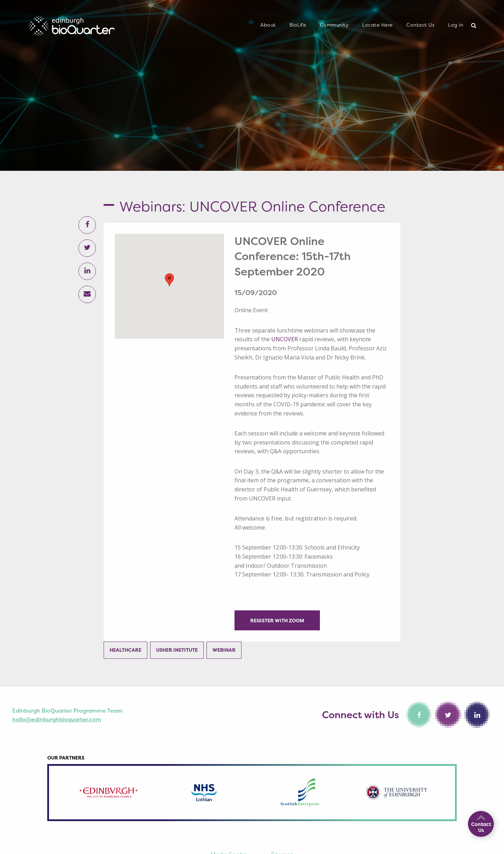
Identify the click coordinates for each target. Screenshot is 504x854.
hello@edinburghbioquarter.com (57, 719)
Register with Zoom (277, 620)
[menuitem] (268, 25)
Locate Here (377, 25)
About (268, 25)
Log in (456, 25)
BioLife (298, 25)
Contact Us (420, 25)
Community (334, 25)
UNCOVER (285, 339)
